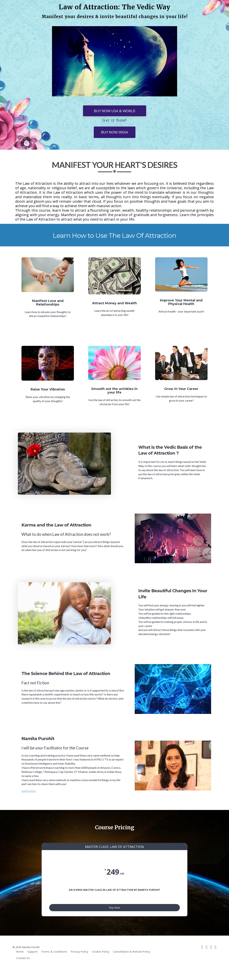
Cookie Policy (101, 961)
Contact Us (23, 967)
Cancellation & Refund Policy (132, 961)
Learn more (29, 791)
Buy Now (114, 915)
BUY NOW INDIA (115, 132)
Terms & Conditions (54, 961)
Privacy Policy (80, 961)
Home (20, 961)
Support (32, 961)
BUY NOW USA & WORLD (115, 111)
